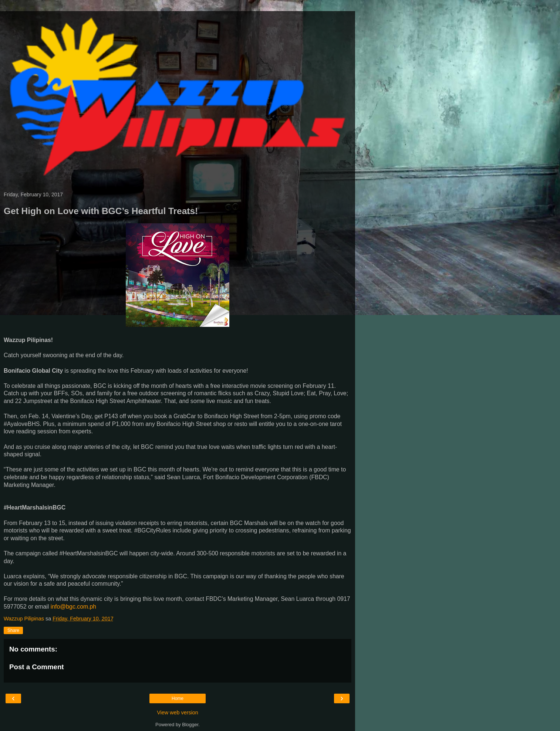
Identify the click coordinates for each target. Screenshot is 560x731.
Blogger (190, 725)
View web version (178, 713)
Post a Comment (37, 667)
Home (178, 698)
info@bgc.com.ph (73, 607)
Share (13, 630)
